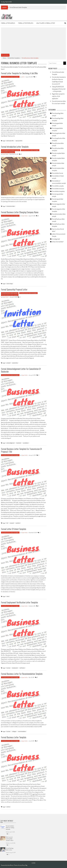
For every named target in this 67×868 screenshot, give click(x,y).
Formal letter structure (58, 189)
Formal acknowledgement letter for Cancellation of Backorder (21, 370)
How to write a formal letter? (46, 23)
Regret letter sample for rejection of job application (58, 96)
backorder (19, 443)
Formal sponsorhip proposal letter (14, 289)
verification (22, 668)
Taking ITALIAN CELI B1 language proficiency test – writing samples (59, 89)
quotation (18, 523)
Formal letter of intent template (14, 529)
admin (23, 77)
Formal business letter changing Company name (20, 212)
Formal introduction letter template (15, 147)
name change (10, 284)
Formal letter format (58, 173)
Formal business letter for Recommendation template (22, 674)
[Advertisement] (34, 41)
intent (8, 596)
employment (15, 668)
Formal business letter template (10, 77)
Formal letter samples (8, 23)
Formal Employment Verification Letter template (19, 602)
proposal (8, 363)
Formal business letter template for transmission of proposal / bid (21, 450)
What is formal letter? (58, 242)
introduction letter (11, 206)
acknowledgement (11, 443)
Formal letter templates (26, 23)
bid (7, 523)
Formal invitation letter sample (10, 295)
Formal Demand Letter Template (18, 7)
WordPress (11, 865)
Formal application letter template (11, 150)
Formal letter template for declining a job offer (19, 73)
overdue (8, 807)
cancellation (26, 443)
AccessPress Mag (23, 865)
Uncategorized (56, 239)
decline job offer (10, 141)
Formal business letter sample (10, 293)
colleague (14, 731)
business (8, 668)
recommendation (22, 731)
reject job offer (19, 141)
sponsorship (15, 363)
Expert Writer (5, 154)
